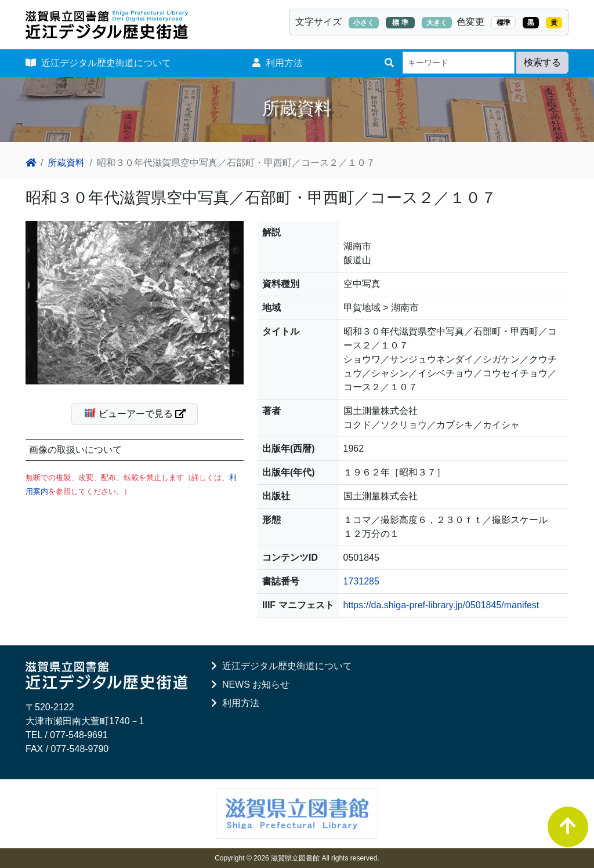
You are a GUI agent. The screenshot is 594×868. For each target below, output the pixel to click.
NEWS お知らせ (250, 684)
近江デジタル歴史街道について (98, 63)
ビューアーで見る (140, 413)
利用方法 (278, 63)
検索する (542, 62)
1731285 (361, 581)
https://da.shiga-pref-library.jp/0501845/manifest (441, 605)
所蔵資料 (66, 163)
